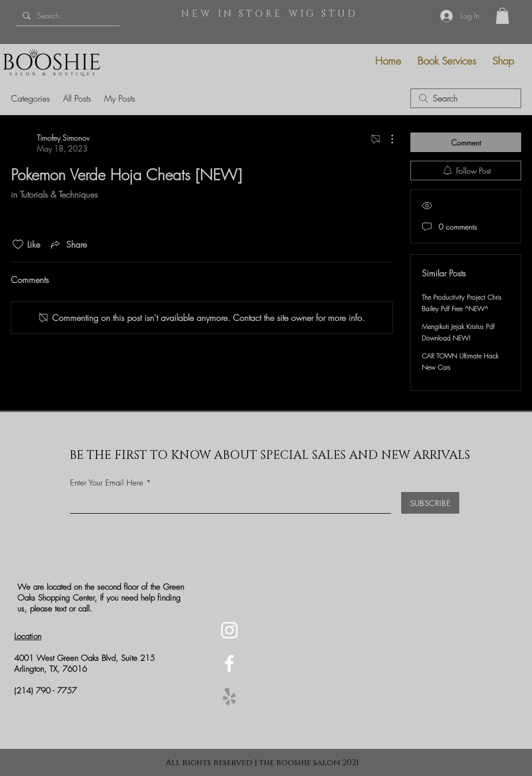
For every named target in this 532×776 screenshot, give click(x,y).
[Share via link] (68, 244)
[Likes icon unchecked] (18, 244)
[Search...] (67, 15)
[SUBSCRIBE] (430, 503)
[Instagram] (229, 630)
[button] (502, 16)
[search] (466, 98)
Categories (30, 98)
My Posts (120, 98)
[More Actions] (387, 139)
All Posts (77, 98)
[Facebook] (229, 663)
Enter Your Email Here (107, 483)
